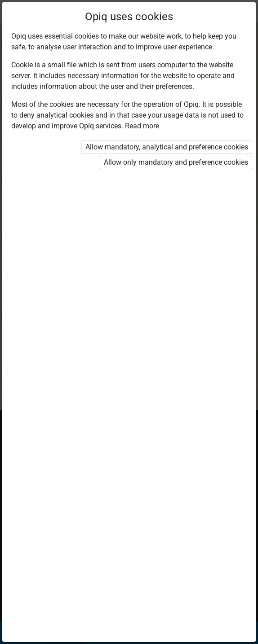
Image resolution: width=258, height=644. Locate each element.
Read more (142, 126)
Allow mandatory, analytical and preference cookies (167, 147)
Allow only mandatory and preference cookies (176, 162)
